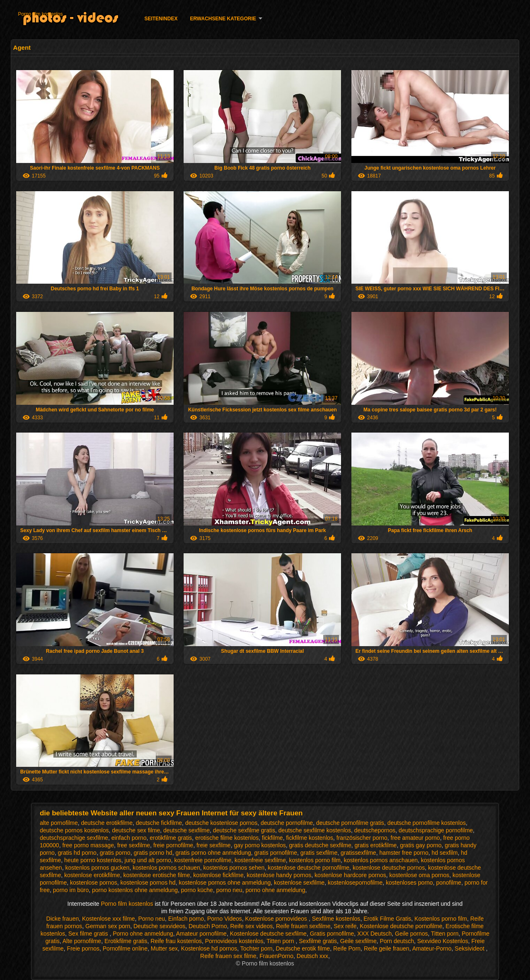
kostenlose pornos (94, 883)
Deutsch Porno (208, 926)
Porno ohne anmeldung (143, 934)
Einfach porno (186, 919)
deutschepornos (375, 830)
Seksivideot (470, 948)
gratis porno (115, 853)
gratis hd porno (77, 853)
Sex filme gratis (89, 934)
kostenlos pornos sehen (234, 868)
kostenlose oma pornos (420, 875)
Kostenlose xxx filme (109, 919)
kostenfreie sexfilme (260, 860)
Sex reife (345, 926)
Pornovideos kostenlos (234, 941)
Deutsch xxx (312, 956)
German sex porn (108, 926)
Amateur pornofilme (201, 934)
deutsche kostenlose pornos (221, 823)
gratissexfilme (358, 853)
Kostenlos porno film (441, 919)
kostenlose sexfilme (299, 883)
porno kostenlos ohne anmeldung (135, 890)
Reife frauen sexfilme (303, 926)
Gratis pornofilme (332, 934)
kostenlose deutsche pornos (389, 868)
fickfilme (272, 838)
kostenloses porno (409, 883)
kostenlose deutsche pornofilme (309, 868)
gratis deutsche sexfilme (320, 845)
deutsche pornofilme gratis (350, 823)
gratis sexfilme (319, 853)
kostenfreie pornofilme (203, 860)
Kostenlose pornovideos (277, 919)
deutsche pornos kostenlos (74, 830)
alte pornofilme (59, 823)
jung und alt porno (148, 860)
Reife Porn (347, 948)
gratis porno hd (153, 853)
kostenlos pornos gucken (97, 868)
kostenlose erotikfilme (92, 875)
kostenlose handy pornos (279, 875)
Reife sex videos (251, 926)
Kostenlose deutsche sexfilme (268, 934)
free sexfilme (134, 845)
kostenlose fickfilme (218, 875)
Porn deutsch (397, 941)
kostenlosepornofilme (355, 883)
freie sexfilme (213, 845)
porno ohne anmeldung (276, 890)
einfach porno (129, 838)
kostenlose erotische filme (156, 875)
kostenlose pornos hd (148, 883)
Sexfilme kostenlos (336, 919)
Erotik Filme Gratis (387, 919)
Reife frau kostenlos (176, 941)
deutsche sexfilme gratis (244, 830)
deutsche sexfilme (186, 830)
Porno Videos (225, 919)
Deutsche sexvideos (159, 926)
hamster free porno (404, 853)
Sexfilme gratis (318, 941)
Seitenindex (161, 19)
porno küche (197, 890)
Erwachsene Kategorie (223, 19)
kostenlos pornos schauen (166, 868)
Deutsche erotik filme (303, 948)
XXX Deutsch (374, 934)
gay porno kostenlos (260, 845)
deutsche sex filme (136, 830)
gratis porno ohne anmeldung (213, 853)
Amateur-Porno (432, 948)
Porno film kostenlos (40, 14)
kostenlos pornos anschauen (381, 860)
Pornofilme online (125, 948)
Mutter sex (164, 948)
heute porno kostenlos (93, 860)
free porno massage (88, 845)
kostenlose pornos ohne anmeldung (225, 883)
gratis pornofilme (276, 853)
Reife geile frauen (387, 948)
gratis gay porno (421, 845)
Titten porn (445, 934)
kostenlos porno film (315, 860)
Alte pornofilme (82, 941)
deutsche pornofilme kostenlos (427, 823)
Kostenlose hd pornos (209, 948)
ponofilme (449, 883)
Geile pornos (411, 934)
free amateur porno (415, 838)
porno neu (229, 890)
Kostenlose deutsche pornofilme (401, 926)
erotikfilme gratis (171, 838)
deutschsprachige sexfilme (74, 838)
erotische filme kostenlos (227, 838)
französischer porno (362, 838)
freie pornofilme (173, 845)
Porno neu (151, 919)
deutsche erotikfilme (107, 823)
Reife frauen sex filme (228, 956)
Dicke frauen (63, 919)
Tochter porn (257, 948)
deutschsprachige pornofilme (436, 830)
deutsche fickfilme (159, 823)
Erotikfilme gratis (126, 941)
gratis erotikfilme (375, 845)
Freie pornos (83, 948)
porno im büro (71, 890)
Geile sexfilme (358, 941)
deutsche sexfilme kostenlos (315, 830)
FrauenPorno (276, 956)
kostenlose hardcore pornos (350, 875)
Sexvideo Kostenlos (443, 941)
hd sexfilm (445, 853)
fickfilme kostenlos (310, 838)
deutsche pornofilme (287, 823)
